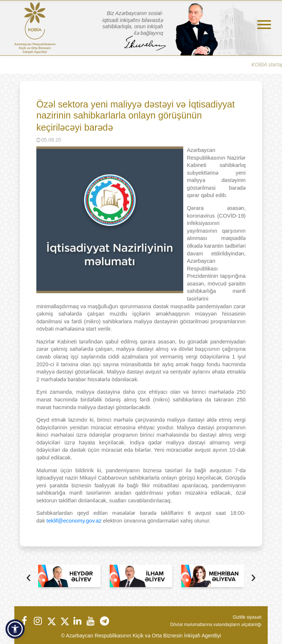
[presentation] (29, 578)
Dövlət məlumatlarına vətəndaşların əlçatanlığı (216, 625)
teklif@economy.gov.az (74, 521)
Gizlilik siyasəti (247, 617)
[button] (15, 629)
